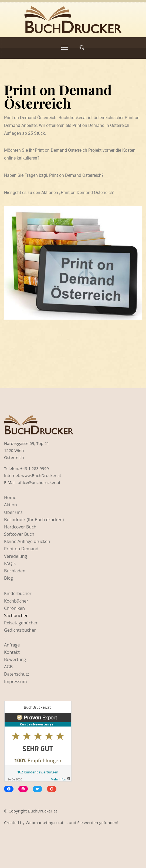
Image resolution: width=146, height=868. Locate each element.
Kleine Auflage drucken (27, 541)
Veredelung (16, 556)
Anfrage (12, 645)
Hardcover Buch (20, 527)
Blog (9, 578)
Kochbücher (16, 601)
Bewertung (15, 659)
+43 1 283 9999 (35, 468)
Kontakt (12, 652)
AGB (8, 667)
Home (10, 497)
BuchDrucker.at (43, 811)
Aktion (11, 505)
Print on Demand (21, 549)
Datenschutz (17, 674)
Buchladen (15, 571)
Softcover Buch (19, 534)
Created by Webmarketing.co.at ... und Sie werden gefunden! (61, 822)
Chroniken (14, 608)
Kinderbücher (18, 593)
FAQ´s (10, 563)
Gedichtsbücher (20, 630)
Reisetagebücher (21, 623)
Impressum (15, 682)
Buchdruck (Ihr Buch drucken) (34, 520)
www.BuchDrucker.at (41, 475)
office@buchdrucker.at (39, 482)
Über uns (13, 512)
